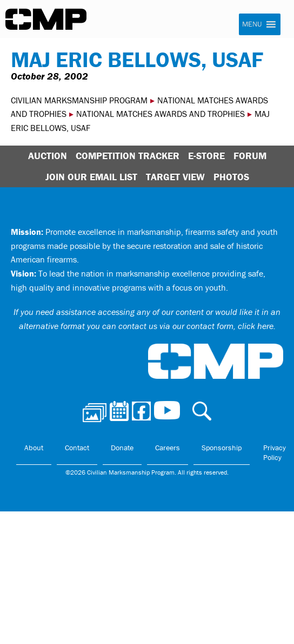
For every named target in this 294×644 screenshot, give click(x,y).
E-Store (206, 156)
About (34, 448)
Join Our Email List (91, 177)
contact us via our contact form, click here (196, 326)
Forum (250, 156)
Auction (48, 156)
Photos (231, 177)
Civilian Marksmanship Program (46, 19)
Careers (168, 448)
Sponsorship (222, 448)
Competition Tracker (128, 156)
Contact (77, 448)
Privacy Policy (275, 452)
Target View (175, 177)
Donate (122, 448)
